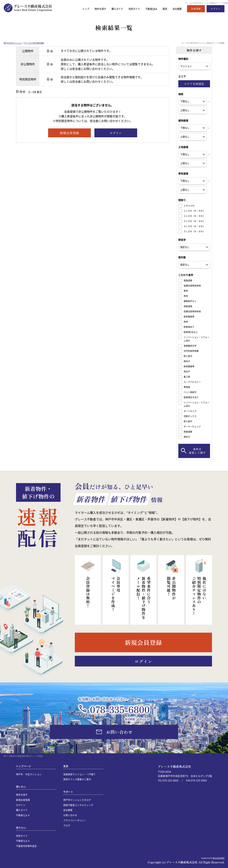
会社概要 (176, 9)
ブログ (67, 825)
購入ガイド (111, 9)
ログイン (21, 805)
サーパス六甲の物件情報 (34, 43)
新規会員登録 (23, 800)
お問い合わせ (70, 815)
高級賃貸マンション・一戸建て (79, 774)
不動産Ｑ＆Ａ (23, 815)
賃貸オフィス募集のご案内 (77, 779)
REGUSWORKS (219, 858)
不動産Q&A (148, 9)
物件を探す (92, 9)
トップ (76, 9)
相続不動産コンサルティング (78, 805)
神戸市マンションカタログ (77, 800)
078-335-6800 (120, 709)
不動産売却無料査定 (26, 846)
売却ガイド (130, 9)
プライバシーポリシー (75, 820)
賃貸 (163, 9)
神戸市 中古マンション (13, 43)
